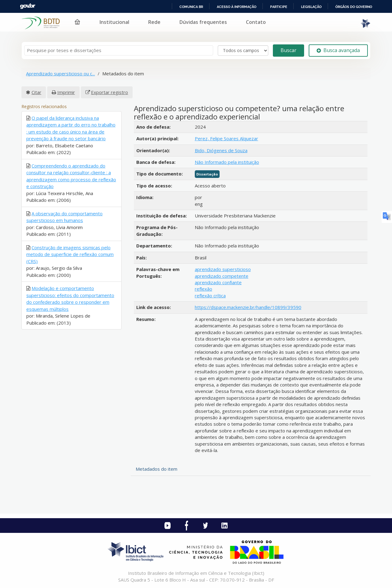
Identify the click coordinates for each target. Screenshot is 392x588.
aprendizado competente (222, 276)
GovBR (28, 6)
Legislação (311, 7)
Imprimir (66, 92)
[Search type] (243, 51)
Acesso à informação (237, 7)
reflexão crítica (210, 296)
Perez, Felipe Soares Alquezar (226, 138)
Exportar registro (109, 92)
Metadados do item (156, 469)
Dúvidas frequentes (203, 22)
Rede (154, 22)
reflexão (204, 289)
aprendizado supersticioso (223, 269)
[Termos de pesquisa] (119, 50)
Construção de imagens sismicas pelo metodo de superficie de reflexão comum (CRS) (70, 254)
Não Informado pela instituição (227, 162)
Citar (36, 92)
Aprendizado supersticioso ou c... (60, 73)
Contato (256, 22)
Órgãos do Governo (354, 7)
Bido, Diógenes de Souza (221, 150)
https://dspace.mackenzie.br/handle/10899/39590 (248, 307)
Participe (279, 7)
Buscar (288, 50)
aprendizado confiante (218, 282)
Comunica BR (191, 7)
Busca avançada (338, 50)
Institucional (114, 22)
